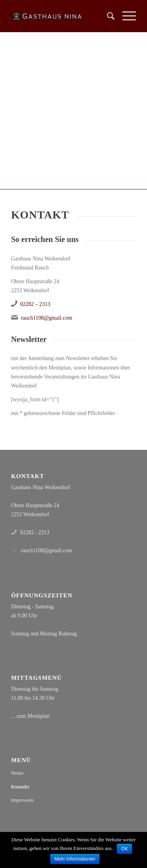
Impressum (22, 800)
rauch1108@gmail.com (46, 318)
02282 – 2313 (35, 304)
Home (17, 773)
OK (124, 849)
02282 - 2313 (35, 532)
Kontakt (20, 787)
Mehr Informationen (75, 859)
